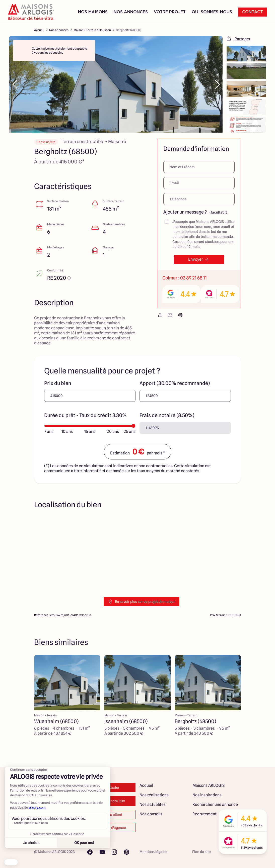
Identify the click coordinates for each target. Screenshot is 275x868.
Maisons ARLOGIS (209, 785)
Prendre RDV (111, 801)
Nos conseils (151, 814)
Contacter (111, 788)
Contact (253, 12)
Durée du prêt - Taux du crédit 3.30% (85, 415)
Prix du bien (58, 383)
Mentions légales (153, 852)
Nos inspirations (207, 795)
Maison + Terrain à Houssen (92, 30)
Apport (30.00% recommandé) (175, 383)
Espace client (111, 815)
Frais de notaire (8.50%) (167, 415)
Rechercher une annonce (215, 804)
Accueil (39, 30)
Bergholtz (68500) (128, 30)
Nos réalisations (154, 795)
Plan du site (201, 852)
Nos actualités (153, 804)
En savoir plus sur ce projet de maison (142, 602)
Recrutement (204, 814)
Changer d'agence (111, 828)
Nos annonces (59, 30)
